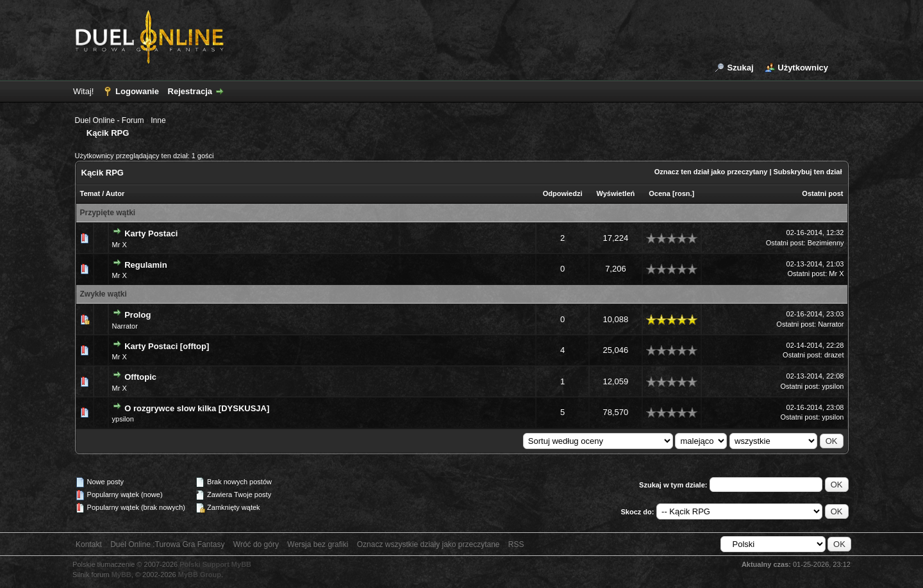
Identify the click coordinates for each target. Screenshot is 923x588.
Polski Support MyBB (215, 564)
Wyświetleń (616, 193)
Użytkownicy (803, 68)
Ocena (660, 193)
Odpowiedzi (563, 193)
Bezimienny (826, 243)
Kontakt (89, 544)
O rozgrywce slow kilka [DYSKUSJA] (197, 408)
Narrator (125, 326)
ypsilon (833, 386)
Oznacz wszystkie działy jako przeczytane (428, 544)
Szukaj (740, 68)
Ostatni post (822, 193)
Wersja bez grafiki (318, 544)
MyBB (121, 575)
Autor (115, 193)
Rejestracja (190, 91)
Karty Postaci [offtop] (167, 346)
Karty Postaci (151, 233)
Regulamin (146, 265)
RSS (516, 544)
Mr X (120, 245)
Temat (90, 193)
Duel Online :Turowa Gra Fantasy (167, 544)
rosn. (684, 193)
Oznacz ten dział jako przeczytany (711, 172)
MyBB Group (200, 575)
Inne (158, 120)
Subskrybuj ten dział (808, 172)
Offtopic (140, 377)
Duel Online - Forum (110, 120)
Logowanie (137, 91)
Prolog (137, 315)
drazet (834, 355)
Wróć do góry (256, 544)
